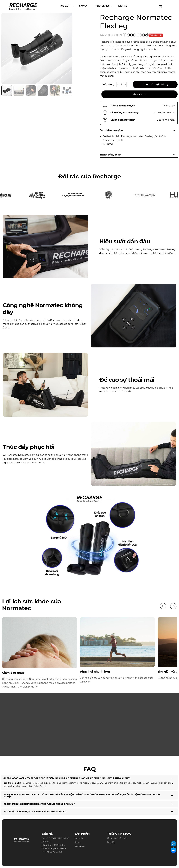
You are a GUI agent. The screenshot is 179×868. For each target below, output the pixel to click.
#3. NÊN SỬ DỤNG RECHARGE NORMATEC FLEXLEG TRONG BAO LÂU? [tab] (89, 804)
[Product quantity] (122, 84)
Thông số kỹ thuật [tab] (139, 155)
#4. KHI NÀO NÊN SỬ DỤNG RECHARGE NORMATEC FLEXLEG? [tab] (89, 812)
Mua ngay (139, 94)
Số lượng (109, 84)
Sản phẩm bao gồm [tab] (139, 130)
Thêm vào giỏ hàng (155, 84)
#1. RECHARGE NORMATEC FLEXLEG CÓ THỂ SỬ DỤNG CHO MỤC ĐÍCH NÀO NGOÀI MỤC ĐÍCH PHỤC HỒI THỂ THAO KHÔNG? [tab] (89, 778)
